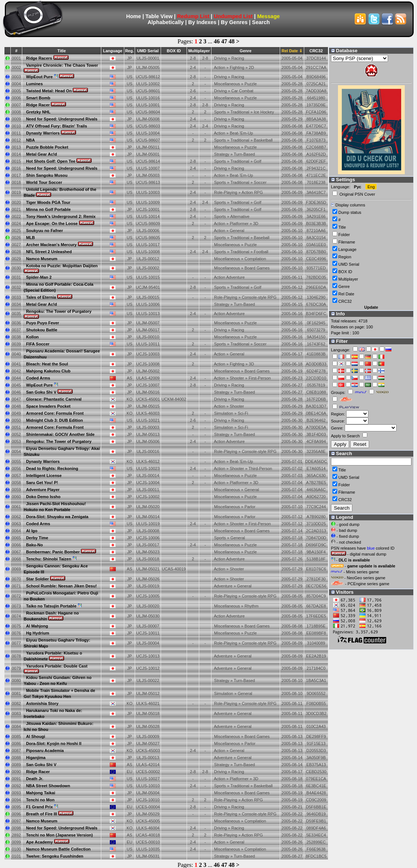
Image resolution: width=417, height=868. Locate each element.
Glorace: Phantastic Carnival (54, 399)
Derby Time (37, 538)
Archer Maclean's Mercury (51, 245)
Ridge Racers (39, 58)
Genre (246, 51)
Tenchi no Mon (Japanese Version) (59, 835)
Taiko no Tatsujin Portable (51, 606)
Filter (339, 341)
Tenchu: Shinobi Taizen (49, 559)
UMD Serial (148, 51)
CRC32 (345, 301)
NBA (30, 140)
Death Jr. (35, 779)
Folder (344, 235)
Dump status (350, 212)
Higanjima (36, 758)
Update (371, 307)
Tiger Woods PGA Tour (48, 202)
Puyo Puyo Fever (42, 323)
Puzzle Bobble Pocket (47, 147)
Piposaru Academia (45, 751)
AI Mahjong (37, 626)
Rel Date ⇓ (292, 51)
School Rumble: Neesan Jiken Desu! (61, 586)
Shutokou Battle (42, 330)
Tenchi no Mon (40, 800)
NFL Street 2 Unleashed (49, 252)
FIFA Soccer (38, 344)
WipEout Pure (39, 77)
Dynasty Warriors (43, 133)
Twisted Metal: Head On (49, 91)
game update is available (371, 566)
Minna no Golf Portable (48, 209)
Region (345, 257)
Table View (159, 16)
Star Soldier (37, 579)
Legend (342, 517)
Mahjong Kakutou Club (48, 371)
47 (224, 41)
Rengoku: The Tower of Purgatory (59, 311)
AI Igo (32, 531)
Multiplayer (348, 279)
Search (261, 22)
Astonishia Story (42, 703)
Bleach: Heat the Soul (47, 364)
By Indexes (202, 22)
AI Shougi (35, 736)
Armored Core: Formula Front (55, 413)
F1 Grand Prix (39, 807)
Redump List (193, 16)
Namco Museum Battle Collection (58, 849)
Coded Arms (38, 378)
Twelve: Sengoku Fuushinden (55, 856)
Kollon (32, 337)
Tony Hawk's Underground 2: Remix (61, 216)
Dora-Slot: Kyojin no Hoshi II (54, 743)
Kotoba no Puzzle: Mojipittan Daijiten (62, 266)
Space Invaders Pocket (48, 406)
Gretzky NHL (38, 112)
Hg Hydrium (37, 633)
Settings (343, 180)
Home (134, 16)
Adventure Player (43, 490)
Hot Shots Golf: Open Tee (51, 161)
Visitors (342, 592)
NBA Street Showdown (48, 786)
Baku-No (34, 545)
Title (62, 51)
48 (232, 41)
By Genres (234, 22)
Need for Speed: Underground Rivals (62, 119)
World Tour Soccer (44, 182)
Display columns (348, 205)
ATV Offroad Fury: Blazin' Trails (56, 126)
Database (344, 51)
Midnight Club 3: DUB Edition (54, 420)
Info (338, 314)
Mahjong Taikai (41, 793)
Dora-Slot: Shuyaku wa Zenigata (57, 517)
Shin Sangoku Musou (47, 175)
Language (347, 249)
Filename (347, 242)
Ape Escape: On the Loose (52, 223)
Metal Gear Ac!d (41, 154)
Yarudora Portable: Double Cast (57, 666)
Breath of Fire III (42, 814)
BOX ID (345, 272)
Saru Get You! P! (42, 483)
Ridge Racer (38, 105)
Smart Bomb (38, 98)
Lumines (34, 84)
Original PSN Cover (357, 194)
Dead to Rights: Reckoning (52, 468)
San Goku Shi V (41, 392)
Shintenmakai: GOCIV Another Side (60, 434)
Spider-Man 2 (39, 277)
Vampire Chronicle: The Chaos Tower (62, 65)
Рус (357, 187)
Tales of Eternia (41, 297)
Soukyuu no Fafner (45, 231)
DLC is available (354, 560)
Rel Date (346, 294)
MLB (30, 238)
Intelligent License (44, 476)
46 (217, 41)
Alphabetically (166, 22)
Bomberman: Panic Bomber (53, 552)
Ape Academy (39, 842)
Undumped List (233, 16)
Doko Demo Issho (43, 497)
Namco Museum (42, 259)
